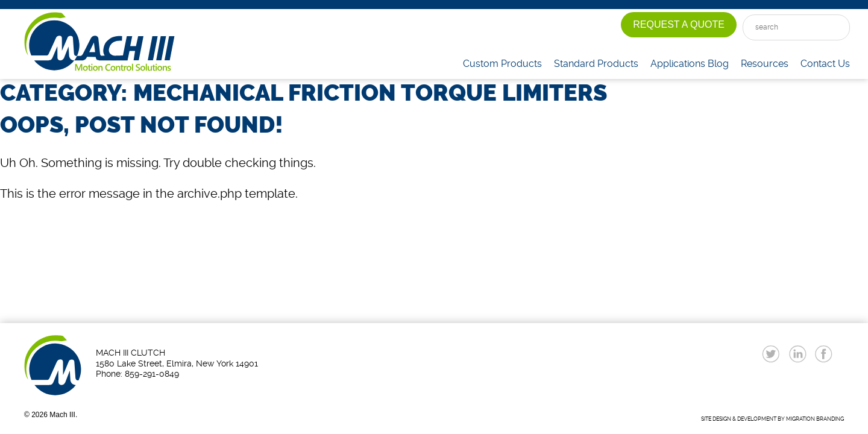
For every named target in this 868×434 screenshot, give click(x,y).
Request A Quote (679, 24)
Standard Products (596, 64)
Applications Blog (690, 64)
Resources (765, 64)
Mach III (99, 42)
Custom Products (502, 64)
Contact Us (825, 64)
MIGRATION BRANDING (815, 419)
